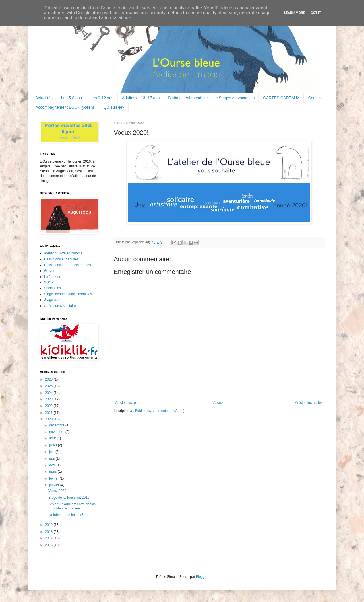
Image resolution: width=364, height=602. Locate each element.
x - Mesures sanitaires (61, 306)
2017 (49, 538)
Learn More (295, 13)
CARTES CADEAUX (281, 98)
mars (53, 472)
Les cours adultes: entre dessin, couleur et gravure (72, 506)
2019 (49, 525)
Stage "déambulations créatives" (69, 294)
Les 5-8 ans (72, 98)
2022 (49, 406)
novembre (57, 432)
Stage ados (53, 300)
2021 (49, 413)
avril (53, 465)
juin (52, 452)
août (53, 438)
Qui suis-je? (114, 107)
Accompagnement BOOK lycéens (65, 107)
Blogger (202, 577)
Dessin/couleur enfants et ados (68, 265)
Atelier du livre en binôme (63, 253)
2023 (49, 399)
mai (52, 459)
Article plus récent (129, 403)
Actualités (44, 98)
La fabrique (53, 277)
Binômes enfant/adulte (188, 98)
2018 (49, 532)
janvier (55, 485)
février (54, 478)
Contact (315, 98)
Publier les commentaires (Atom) (160, 411)
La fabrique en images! (66, 515)
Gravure (50, 271)
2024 (49, 393)
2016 (49, 545)
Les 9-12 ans (102, 98)
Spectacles (52, 288)
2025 (49, 386)
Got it (316, 13)
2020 (49, 419)
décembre (57, 425)
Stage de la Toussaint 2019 (69, 498)
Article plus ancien (309, 403)
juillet (54, 445)
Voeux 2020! (58, 491)
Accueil (219, 403)
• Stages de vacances (235, 98)
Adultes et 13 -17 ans (141, 98)
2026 (49, 379)
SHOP (49, 282)
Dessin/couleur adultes (61, 259)
